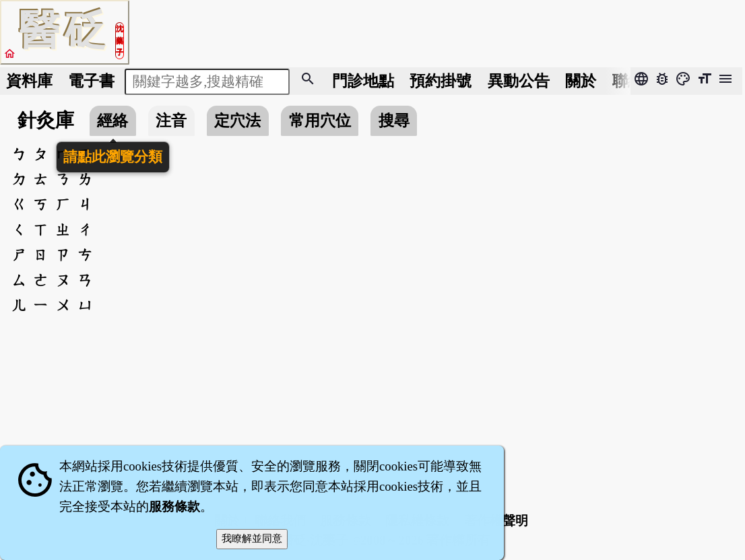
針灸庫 (46, 120)
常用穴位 (320, 120)
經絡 (112, 120)
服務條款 (174, 506)
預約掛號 (441, 81)
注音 (171, 120)
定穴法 (237, 120)
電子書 (91, 81)
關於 (581, 81)
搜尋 (394, 120)
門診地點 (363, 81)
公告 (519, 81)
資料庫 (29, 81)
